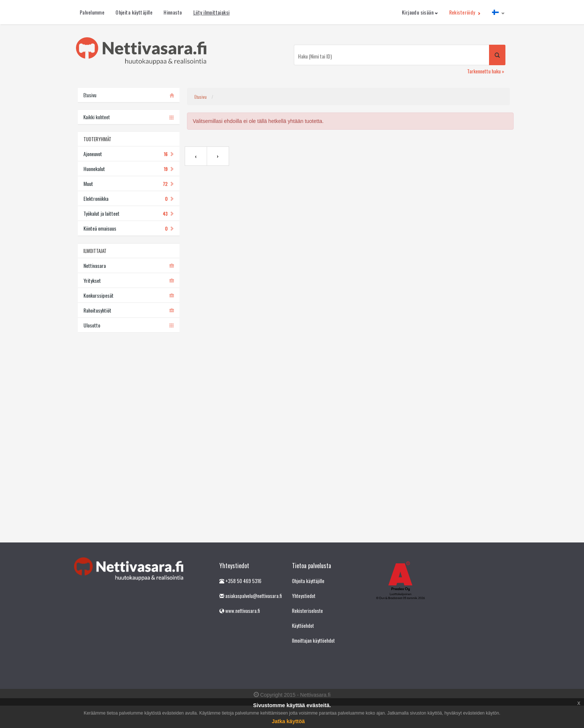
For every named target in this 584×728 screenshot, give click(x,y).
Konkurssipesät (129, 295)
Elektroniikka (129, 198)
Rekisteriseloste (307, 611)
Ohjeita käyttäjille (134, 12)
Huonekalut (129, 169)
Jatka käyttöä (288, 721)
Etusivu (201, 97)
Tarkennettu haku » (486, 71)
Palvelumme (92, 12)
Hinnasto (173, 12)
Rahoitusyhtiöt (129, 310)
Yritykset (129, 280)
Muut (129, 183)
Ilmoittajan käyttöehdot (313, 640)
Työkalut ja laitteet (129, 213)
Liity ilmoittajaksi (212, 12)
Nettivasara (129, 265)
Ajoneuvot (129, 154)
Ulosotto (129, 325)
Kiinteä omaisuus (129, 228)
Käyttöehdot (303, 626)
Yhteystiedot (304, 596)
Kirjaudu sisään (420, 12)
